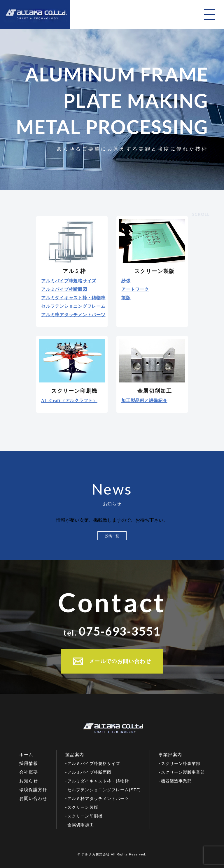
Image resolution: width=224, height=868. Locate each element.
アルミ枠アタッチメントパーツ (73, 315)
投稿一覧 (112, 536)
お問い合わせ (33, 798)
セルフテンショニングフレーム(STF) (104, 790)
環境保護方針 (33, 790)
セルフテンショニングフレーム (73, 306)
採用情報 (29, 763)
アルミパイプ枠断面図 (64, 289)
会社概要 (29, 772)
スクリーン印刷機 (85, 816)
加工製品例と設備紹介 (144, 401)
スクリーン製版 (83, 807)
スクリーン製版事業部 (183, 772)
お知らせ (29, 781)
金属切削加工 (80, 825)
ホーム (26, 755)
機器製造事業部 (176, 781)
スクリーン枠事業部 (181, 763)
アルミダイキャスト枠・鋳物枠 (73, 298)
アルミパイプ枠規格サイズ (69, 281)
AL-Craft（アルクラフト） (69, 401)
